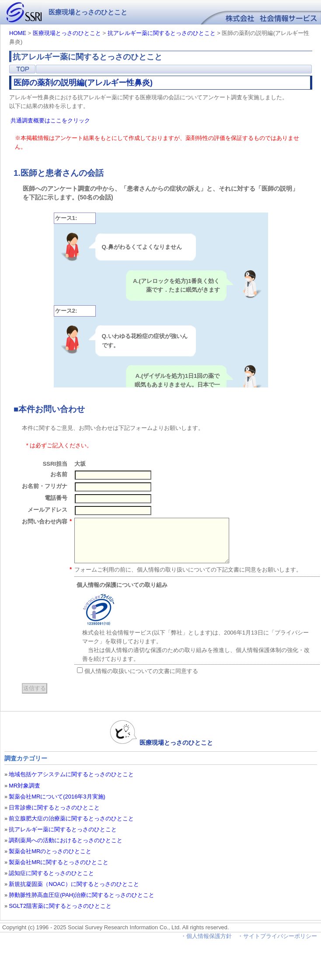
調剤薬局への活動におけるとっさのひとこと (66, 840)
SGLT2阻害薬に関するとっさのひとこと (60, 906)
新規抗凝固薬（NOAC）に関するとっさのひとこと (74, 884)
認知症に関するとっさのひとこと (51, 873)
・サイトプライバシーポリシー (278, 936)
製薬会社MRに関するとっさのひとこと (59, 862)
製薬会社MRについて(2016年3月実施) (57, 797)
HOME (18, 33)
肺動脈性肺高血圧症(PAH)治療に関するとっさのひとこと (82, 895)
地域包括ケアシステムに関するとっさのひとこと (71, 774)
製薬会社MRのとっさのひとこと (50, 851)
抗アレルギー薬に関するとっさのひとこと (162, 33)
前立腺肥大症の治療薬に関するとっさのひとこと (71, 818)
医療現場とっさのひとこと (67, 33)
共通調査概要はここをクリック (50, 120)
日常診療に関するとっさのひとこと (54, 807)
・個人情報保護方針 (206, 936)
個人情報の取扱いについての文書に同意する (138, 671)
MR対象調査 (24, 786)
